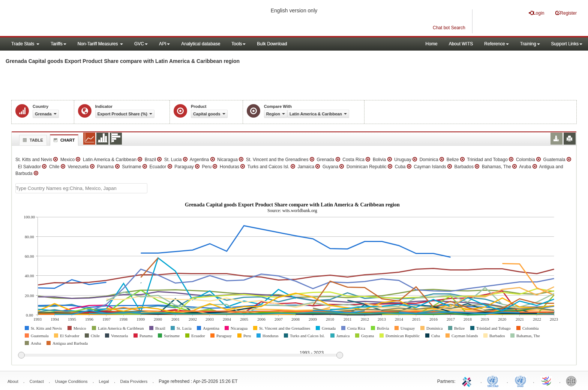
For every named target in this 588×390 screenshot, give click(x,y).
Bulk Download (272, 44)
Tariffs (58, 44)
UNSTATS (520, 381)
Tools (238, 44)
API (164, 44)
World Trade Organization (547, 381)
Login (536, 13)
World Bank (573, 381)
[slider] (180, 356)
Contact (37, 381)
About (13, 381)
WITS (75, 19)
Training (530, 44)
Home (432, 44)
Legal (104, 381)
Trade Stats (25, 44)
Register (566, 13)
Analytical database (201, 44)
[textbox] (81, 188)
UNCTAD (494, 381)
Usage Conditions (71, 381)
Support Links (567, 44)
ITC (468, 381)
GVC (141, 44)
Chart (63, 140)
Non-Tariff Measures (100, 44)
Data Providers (134, 381)
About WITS (461, 44)
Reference (496, 44)
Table (32, 140)
